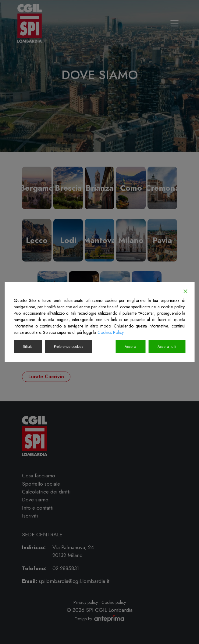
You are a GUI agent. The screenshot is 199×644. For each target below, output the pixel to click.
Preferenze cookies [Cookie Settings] (68, 347)
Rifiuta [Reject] (28, 347)
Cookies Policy (111, 332)
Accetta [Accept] (130, 347)
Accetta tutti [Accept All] (167, 347)
